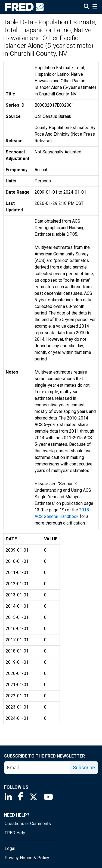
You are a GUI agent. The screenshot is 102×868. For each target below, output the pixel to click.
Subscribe (84, 767)
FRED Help (15, 833)
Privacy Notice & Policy (27, 858)
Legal (10, 848)
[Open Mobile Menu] (95, 7)
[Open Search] (86, 7)
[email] (37, 768)
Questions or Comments (28, 824)
